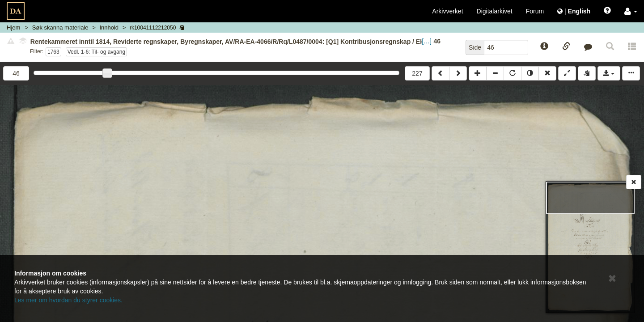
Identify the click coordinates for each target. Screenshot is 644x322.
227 (417, 73)
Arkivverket (447, 11)
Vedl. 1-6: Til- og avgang (96, 52)
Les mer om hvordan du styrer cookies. (68, 300)
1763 (53, 52)
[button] (631, 11)
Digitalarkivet (495, 11)
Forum (535, 11)
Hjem (13, 28)
